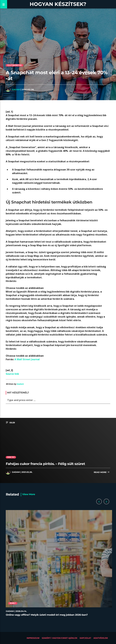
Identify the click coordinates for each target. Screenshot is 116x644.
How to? (11, 457)
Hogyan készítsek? (58, 4)
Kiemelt (13, 603)
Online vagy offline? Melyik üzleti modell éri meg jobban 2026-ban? (47, 615)
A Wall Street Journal (27, 359)
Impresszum (33, 638)
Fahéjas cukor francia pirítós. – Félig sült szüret (45, 464)
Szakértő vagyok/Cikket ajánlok (60, 638)
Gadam (16, 89)
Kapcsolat (85, 638)
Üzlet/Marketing (14, 65)
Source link (12, 374)
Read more (102, 472)
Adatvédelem (101, 638)
